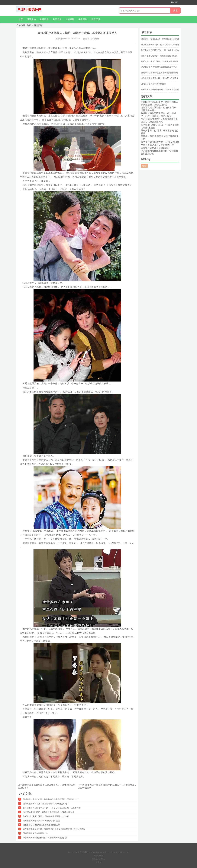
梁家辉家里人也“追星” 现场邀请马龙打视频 (41, 821)
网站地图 (175, 2)
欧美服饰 (44, 19)
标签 (144, 166)
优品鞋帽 (70, 19)
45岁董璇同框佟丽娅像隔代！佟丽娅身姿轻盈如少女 (45, 838)
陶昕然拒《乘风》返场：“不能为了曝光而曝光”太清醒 (46, 816)
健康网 (99, 862)
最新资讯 (96, 19)
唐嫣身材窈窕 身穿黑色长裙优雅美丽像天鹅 (41, 825)
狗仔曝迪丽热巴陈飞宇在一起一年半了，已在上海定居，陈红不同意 (52, 808)
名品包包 (57, 19)
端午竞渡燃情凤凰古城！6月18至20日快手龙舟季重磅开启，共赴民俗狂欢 (54, 829)
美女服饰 (83, 19)
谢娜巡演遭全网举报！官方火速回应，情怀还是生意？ (46, 804)
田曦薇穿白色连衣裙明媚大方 (35, 833)
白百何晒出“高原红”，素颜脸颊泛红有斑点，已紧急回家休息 (49, 812)
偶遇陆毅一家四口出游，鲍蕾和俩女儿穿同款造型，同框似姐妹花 (51, 799)
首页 (21, 19)
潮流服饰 (31, 19)
